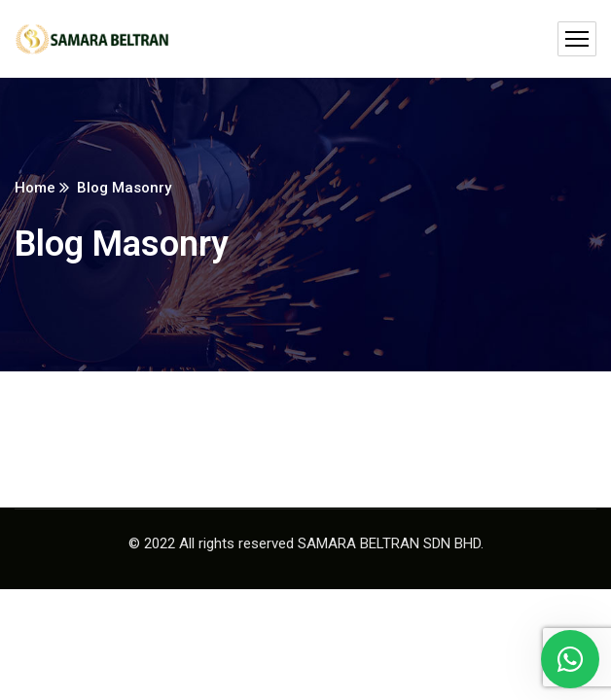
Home (35, 188)
